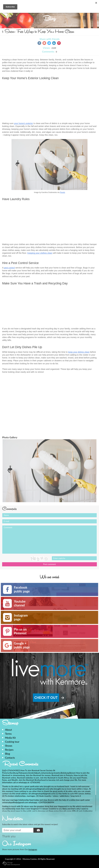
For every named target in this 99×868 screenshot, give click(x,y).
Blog (8, 754)
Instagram (33, 849)
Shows (9, 746)
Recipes (9, 750)
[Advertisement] (26, 101)
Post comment (49, 564)
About (9, 730)
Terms (8, 734)
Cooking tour (12, 742)
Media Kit (10, 738)
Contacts (10, 758)
